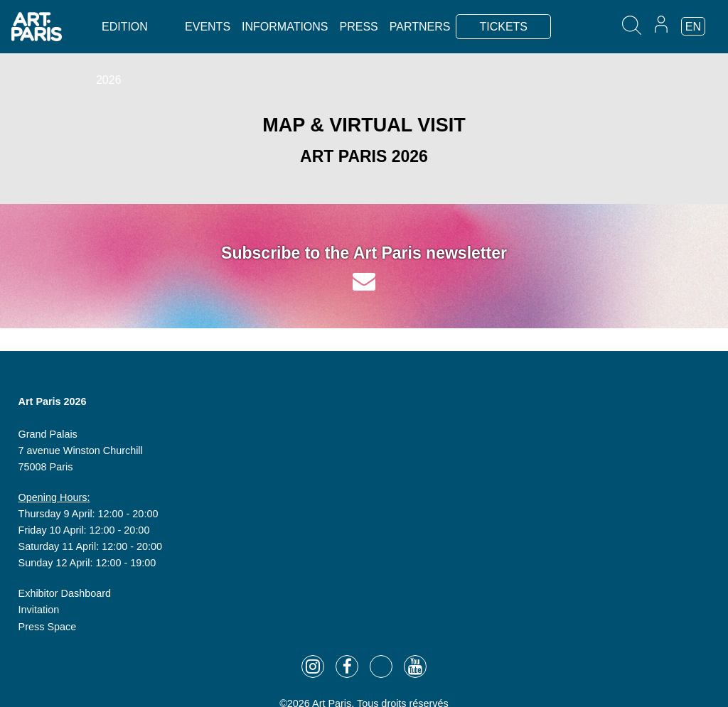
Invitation (39, 610)
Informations (285, 27)
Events (208, 27)
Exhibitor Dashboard (65, 593)
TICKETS (503, 27)
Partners (420, 27)
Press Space (48, 627)
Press (359, 27)
